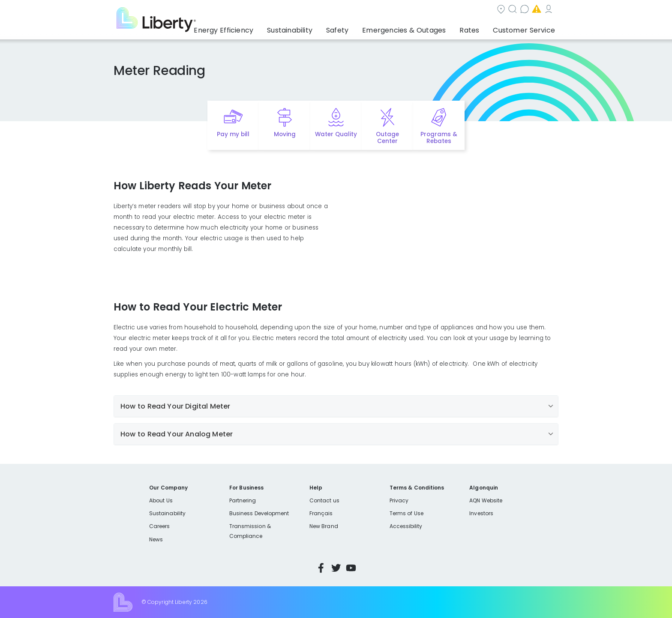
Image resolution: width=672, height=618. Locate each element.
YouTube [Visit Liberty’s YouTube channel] (351, 568)
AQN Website (486, 500)
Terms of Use (407, 513)
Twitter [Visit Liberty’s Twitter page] (336, 568)
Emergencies (452, 10)
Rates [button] (478, 28)
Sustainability (167, 513)
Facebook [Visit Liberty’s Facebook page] (321, 568)
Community (307, 10)
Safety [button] (360, 28)
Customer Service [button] (526, 28)
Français (321, 513)
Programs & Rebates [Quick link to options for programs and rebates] (439, 138)
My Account (506, 10)
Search (353, 10)
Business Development (259, 513)
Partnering (243, 500)
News (156, 539)
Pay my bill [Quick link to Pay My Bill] (233, 134)
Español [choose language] (546, 10)
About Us (161, 500)
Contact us (399, 10)
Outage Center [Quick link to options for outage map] (387, 138)
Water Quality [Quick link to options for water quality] (336, 134)
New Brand (324, 526)
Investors (481, 513)
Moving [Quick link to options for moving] (285, 134)
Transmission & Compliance (250, 531)
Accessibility (406, 526)
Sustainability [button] (316, 28)
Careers (159, 526)
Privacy (399, 500)
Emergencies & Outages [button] (419, 28)
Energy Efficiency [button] (256, 28)
